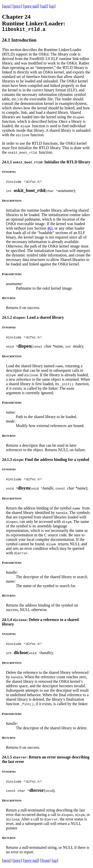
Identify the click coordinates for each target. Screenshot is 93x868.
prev (17, 6)
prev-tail (31, 6)
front (45, 862)
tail (44, 6)
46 (49, 229)
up (52, 6)
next (7, 6)
